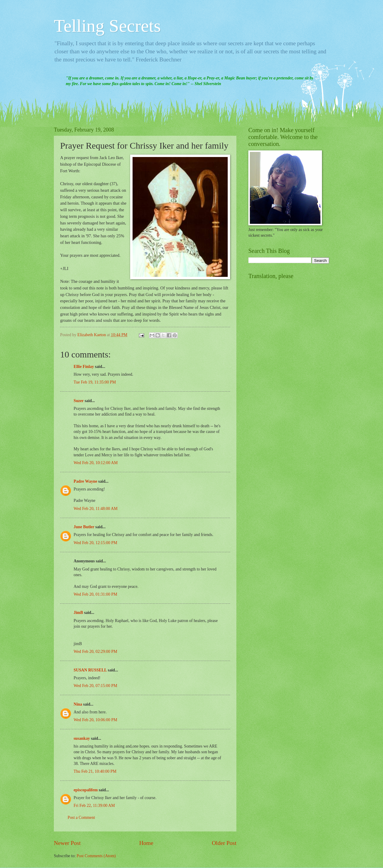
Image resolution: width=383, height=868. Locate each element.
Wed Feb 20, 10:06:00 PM (95, 720)
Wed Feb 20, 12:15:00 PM (95, 543)
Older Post (224, 843)
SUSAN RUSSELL (90, 670)
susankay (82, 738)
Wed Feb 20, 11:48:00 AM (96, 509)
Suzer (79, 401)
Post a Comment (81, 818)
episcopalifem (86, 790)
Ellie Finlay (84, 367)
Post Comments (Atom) (96, 856)
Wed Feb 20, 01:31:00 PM (95, 594)
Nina (78, 704)
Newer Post (67, 843)
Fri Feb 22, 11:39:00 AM (94, 806)
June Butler (84, 527)
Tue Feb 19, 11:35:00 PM (95, 382)
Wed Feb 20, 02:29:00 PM (95, 652)
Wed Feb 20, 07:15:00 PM (95, 686)
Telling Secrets (107, 26)
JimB (78, 613)
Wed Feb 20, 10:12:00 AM (96, 463)
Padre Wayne (85, 481)
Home (146, 843)
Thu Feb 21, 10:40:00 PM (95, 771)
